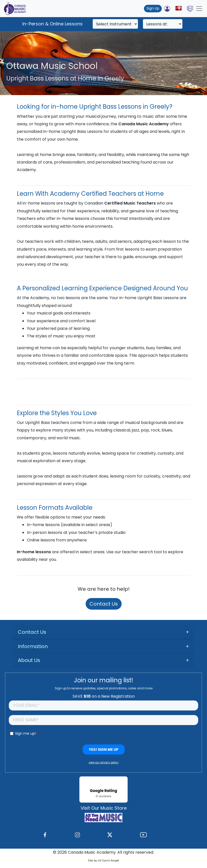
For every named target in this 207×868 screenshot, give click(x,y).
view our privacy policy (104, 762)
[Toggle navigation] (199, 9)
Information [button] (33, 646)
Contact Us (104, 604)
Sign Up (153, 8)
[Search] (115, 24)
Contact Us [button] (32, 632)
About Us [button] (29, 660)
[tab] (103, 632)
